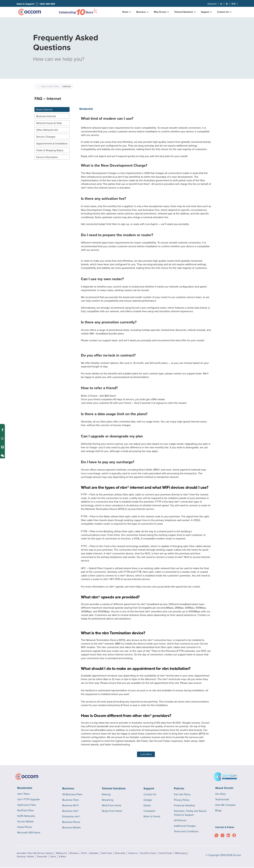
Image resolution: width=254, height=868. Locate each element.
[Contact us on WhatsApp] (2, 431)
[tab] (52, 109)
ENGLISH (212, 4)
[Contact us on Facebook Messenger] (3, 423)
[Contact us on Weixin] (2, 449)
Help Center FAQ (50, 86)
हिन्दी (234, 4)
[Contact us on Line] (2, 440)
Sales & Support (25, 4)
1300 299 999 (47, 4)
